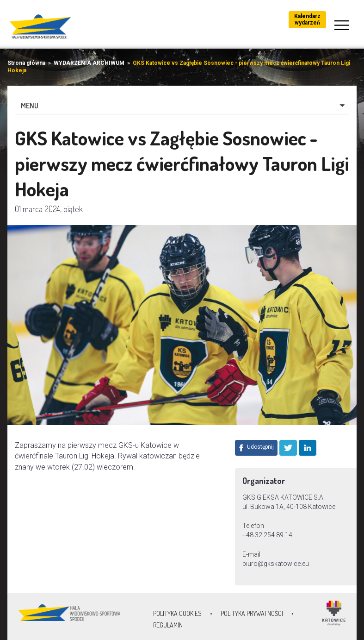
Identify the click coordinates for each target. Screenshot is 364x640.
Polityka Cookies (177, 613)
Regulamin (168, 625)
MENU (30, 106)
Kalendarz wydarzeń (307, 19)
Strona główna (26, 63)
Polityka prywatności (252, 613)
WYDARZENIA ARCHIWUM (89, 63)
